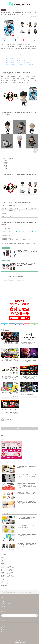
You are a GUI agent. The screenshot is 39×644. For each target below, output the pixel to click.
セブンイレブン (5, 581)
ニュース (3, 626)
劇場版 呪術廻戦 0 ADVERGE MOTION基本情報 (18, 62)
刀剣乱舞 (3, 564)
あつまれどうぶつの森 (7, 575)
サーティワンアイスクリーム (8, 577)
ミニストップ (4, 584)
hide (22, 55)
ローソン (3, 583)
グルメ (3, 625)
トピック (3, 632)
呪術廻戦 (3, 10)
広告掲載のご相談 (5, 604)
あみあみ (4, 231)
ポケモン (3, 565)
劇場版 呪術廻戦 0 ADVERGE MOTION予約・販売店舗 (20, 64)
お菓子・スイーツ (5, 578)
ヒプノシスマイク (5, 574)
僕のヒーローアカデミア (7, 572)
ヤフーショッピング (13, 231)
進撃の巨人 (4, 562)
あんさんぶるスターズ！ (7, 571)
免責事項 (24, 641)
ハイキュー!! (4, 561)
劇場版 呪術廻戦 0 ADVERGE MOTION (16, 58)
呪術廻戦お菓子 (5, 280)
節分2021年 (4, 586)
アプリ (3, 630)
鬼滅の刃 (3, 558)
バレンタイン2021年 (6, 587)
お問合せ (3, 601)
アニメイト (28, 231)
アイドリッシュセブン (7, 570)
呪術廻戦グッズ (12, 280)
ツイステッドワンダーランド (8, 568)
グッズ (3, 628)
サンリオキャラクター (7, 567)
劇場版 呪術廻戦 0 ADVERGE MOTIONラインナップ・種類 (21, 60)
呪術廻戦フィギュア (20, 280)
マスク (3, 580)
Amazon (35, 231)
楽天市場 (22, 231)
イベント (3, 633)
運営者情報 (4, 607)
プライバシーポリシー (17, 641)
